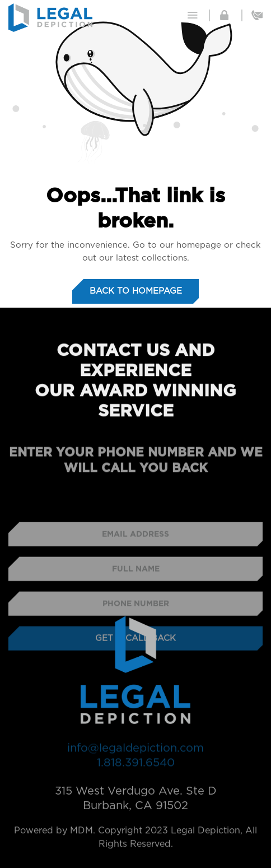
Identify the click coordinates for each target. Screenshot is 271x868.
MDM (81, 835)
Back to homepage (136, 291)
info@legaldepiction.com (135, 751)
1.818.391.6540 (136, 765)
